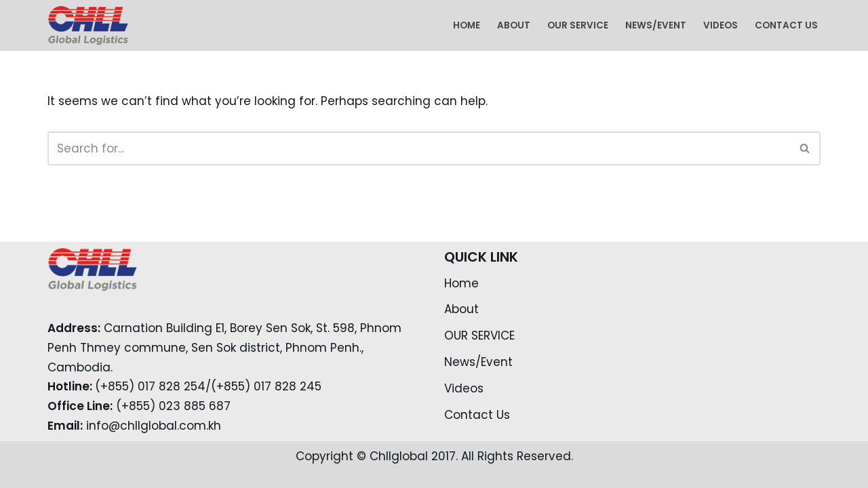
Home (467, 25)
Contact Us (786, 25)
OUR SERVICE (578, 25)
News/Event (656, 25)
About (514, 25)
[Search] (419, 148)
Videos (721, 25)
